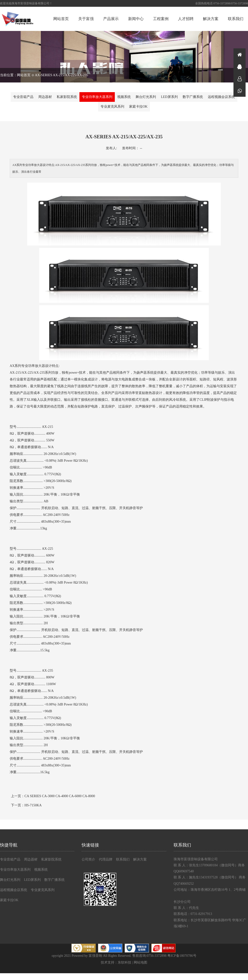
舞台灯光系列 (146, 97)
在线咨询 (240, 67)
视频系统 (124, 97)
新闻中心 (136, 19)
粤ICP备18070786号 (182, 956)
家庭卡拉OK (138, 107)
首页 (240, 54)
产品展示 (111, 19)
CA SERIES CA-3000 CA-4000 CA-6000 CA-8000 (60, 796)
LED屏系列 (169, 97)
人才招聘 (186, 19)
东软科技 (124, 962)
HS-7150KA (33, 805)
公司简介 (88, 859)
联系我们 (236, 19)
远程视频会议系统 (221, 97)
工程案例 (161, 19)
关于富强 (86, 19)
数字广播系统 (193, 97)
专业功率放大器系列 (97, 97)
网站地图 (140, 962)
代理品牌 (106, 859)
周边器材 (45, 97)
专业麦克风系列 (112, 107)
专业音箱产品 (23, 97)
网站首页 (61, 19)
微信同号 (240, 91)
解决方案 (211, 19)
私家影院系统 (67, 97)
